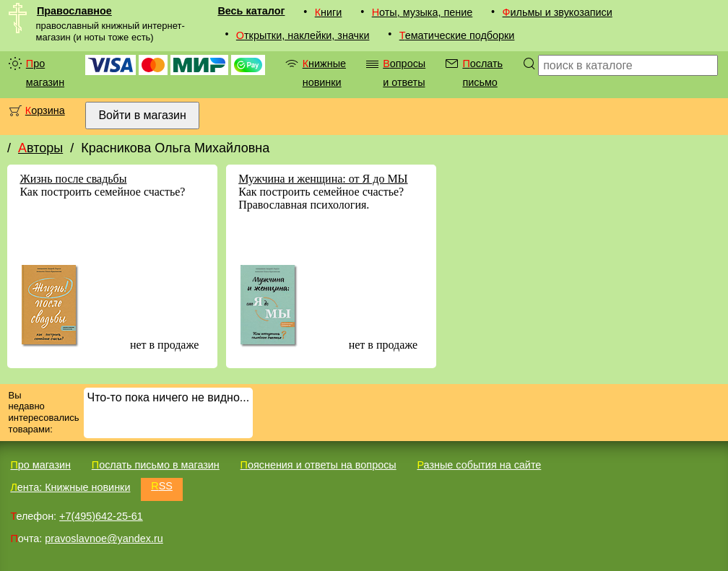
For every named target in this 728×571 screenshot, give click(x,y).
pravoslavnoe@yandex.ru (104, 539)
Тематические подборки (457, 35)
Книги (329, 12)
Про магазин (45, 73)
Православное (74, 11)
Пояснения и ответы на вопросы (318, 465)
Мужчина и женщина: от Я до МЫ (323, 179)
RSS (162, 486)
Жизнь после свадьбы (73, 179)
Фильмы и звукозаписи (558, 12)
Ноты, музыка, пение (422, 12)
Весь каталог (251, 11)
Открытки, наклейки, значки (303, 35)
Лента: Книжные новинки (70, 487)
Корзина (45, 110)
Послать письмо (482, 73)
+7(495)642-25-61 (101, 516)
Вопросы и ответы (404, 73)
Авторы (40, 148)
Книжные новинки (324, 73)
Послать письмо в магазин (156, 465)
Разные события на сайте (479, 465)
